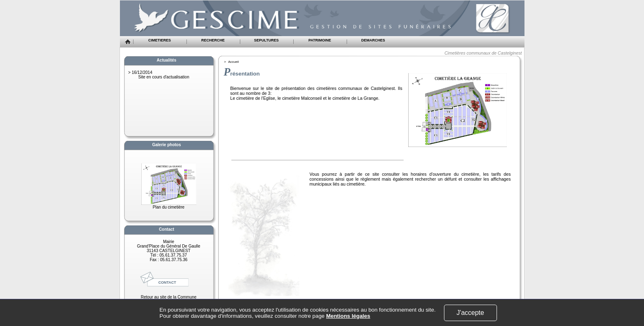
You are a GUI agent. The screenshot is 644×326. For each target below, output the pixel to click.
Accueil (234, 62)
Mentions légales (348, 316)
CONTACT (167, 282)
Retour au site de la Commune (169, 297)
